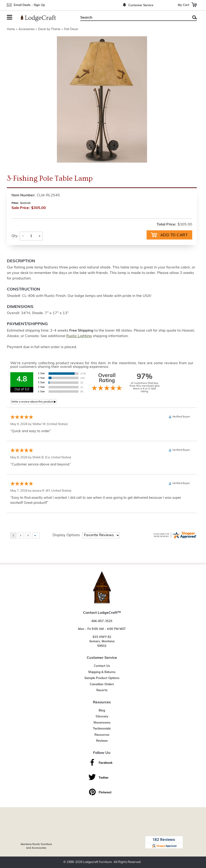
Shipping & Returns (102, 672)
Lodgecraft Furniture (97, 862)
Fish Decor (71, 29)
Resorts (102, 690)
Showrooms (102, 723)
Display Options (66, 535)
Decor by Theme (49, 29)
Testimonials (102, 729)
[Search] (133, 18)
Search (195, 17)
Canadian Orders (102, 684)
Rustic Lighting (79, 336)
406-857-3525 (102, 621)
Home (11, 29)
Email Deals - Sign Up (29, 5)
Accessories (26, 29)
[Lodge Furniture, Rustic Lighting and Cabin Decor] (41, 18)
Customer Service (141, 5)
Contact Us (102, 666)
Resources (102, 735)
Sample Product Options (102, 678)
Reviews (102, 741)
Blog (102, 711)
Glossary (102, 717)
